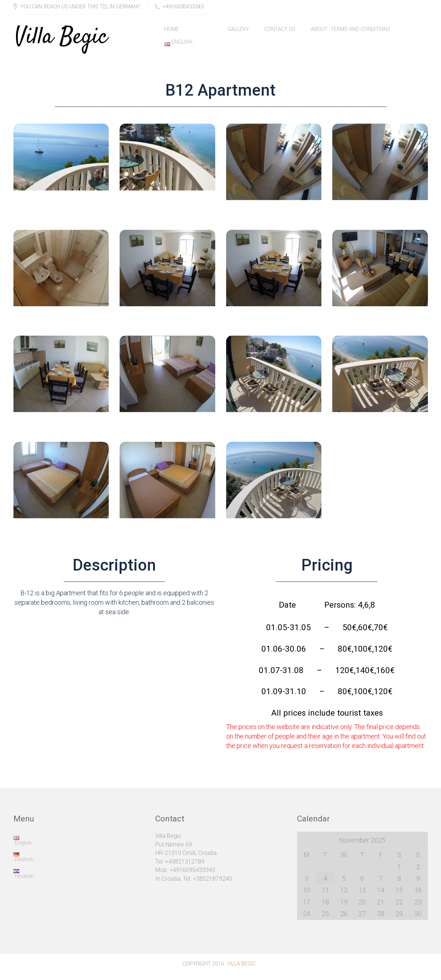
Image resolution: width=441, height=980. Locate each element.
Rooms (203, 31)
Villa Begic (61, 31)
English (178, 47)
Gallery (238, 31)
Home (172, 31)
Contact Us (280, 31)
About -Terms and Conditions (351, 31)
